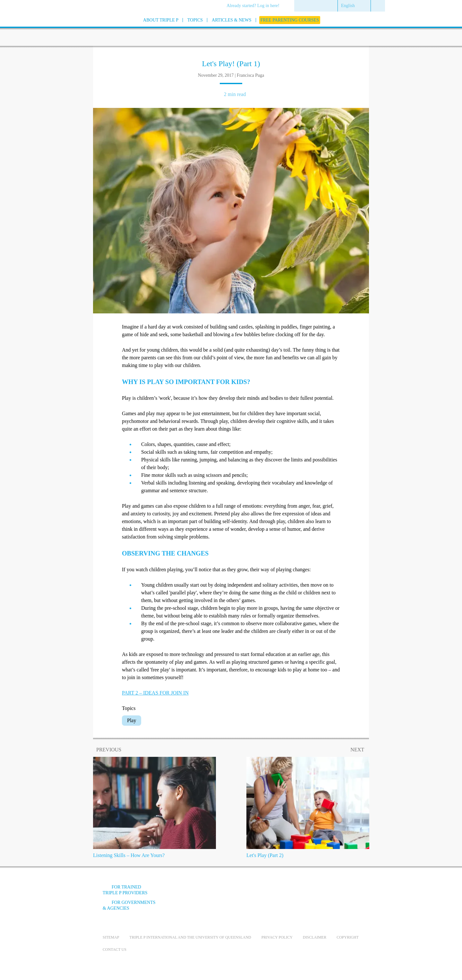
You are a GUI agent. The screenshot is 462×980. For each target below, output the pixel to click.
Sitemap (111, 937)
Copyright (348, 937)
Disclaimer (315, 937)
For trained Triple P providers (125, 890)
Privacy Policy (277, 937)
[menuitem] (255, 6)
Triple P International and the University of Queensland (190, 937)
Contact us (115, 949)
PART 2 (155, 693)
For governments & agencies (129, 905)
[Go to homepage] (87, 28)
